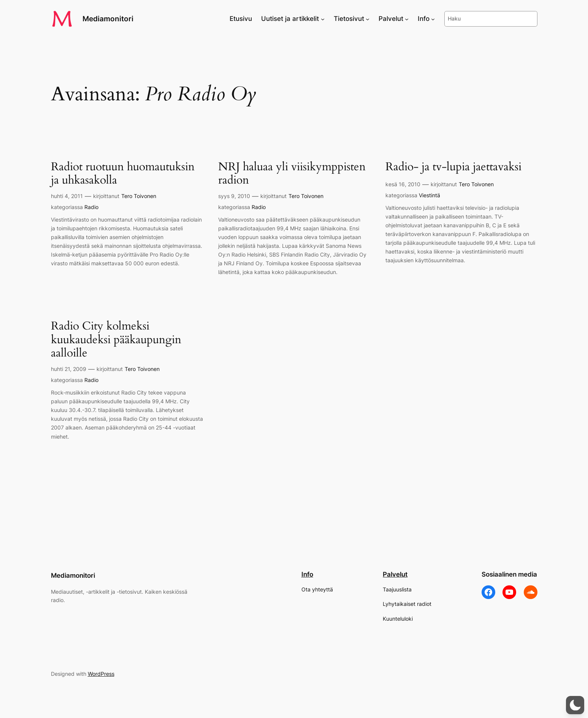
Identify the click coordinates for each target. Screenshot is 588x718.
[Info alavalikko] (433, 19)
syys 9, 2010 (234, 196)
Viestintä (430, 195)
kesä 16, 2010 (403, 184)
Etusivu (241, 19)
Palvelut (395, 574)
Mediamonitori (108, 19)
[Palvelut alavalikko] (407, 19)
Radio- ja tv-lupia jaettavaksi (453, 167)
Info (307, 574)
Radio (91, 207)
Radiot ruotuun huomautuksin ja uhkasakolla (123, 174)
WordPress (101, 674)
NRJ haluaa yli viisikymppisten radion (292, 174)
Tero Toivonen (139, 196)
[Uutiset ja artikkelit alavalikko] (323, 19)
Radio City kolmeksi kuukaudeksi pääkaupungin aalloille (116, 340)
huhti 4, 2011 (67, 196)
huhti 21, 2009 (69, 369)
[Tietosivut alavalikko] (368, 19)
